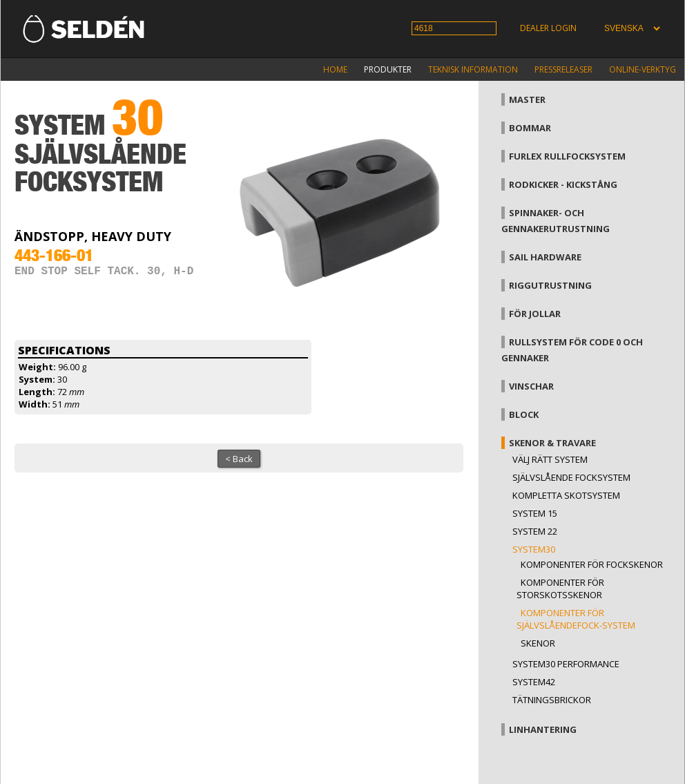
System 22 (535, 531)
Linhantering (543, 729)
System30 (534, 549)
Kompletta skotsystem (566, 495)
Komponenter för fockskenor (592, 564)
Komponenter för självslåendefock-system (576, 619)
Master (527, 99)
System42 (534, 682)
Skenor (538, 643)
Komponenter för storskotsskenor (560, 589)
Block (524, 414)
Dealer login (548, 28)
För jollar (535, 314)
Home (335, 69)
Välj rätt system (550, 459)
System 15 (535, 513)
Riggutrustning (550, 285)
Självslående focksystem (571, 477)
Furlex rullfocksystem (567, 156)
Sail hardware (545, 257)
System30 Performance (566, 664)
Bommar (530, 128)
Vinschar (531, 386)
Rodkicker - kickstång (563, 184)
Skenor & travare (552, 443)
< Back (239, 459)
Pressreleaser (563, 69)
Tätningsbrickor (552, 700)
